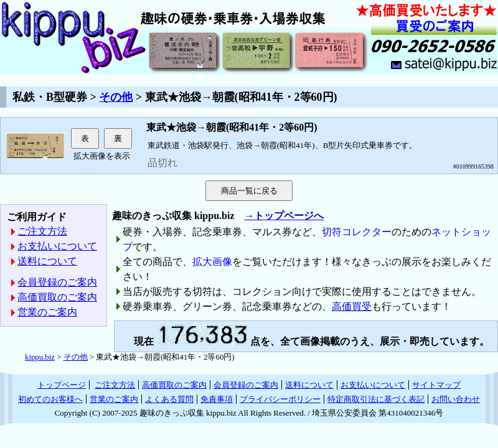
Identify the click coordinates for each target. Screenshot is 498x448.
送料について (47, 261)
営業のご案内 (47, 312)
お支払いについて (57, 246)
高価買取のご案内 (57, 297)
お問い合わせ (456, 399)
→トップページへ (284, 216)
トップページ (62, 385)
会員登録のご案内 (57, 282)
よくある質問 (169, 399)
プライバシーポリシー (280, 399)
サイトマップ (436, 385)
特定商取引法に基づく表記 (376, 399)
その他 (116, 97)
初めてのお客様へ (50, 399)
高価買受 (352, 306)
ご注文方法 (42, 231)
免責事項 (217, 399)
